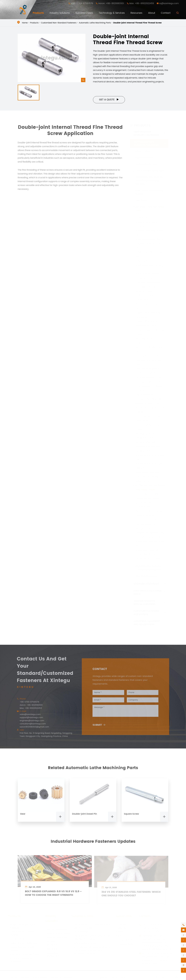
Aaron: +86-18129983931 (111, 3)
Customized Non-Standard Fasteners (59, 23)
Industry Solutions (60, 13)
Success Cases (84, 13)
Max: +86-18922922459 (142, 3)
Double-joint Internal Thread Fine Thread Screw (137, 23)
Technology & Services (112, 13)
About (152, 13)
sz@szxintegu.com (169, 3)
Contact (166, 13)
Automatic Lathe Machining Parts (95, 23)
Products (38, 13)
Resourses (136, 13)
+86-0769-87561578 (82, 3)
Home (25, 23)
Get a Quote (109, 100)
